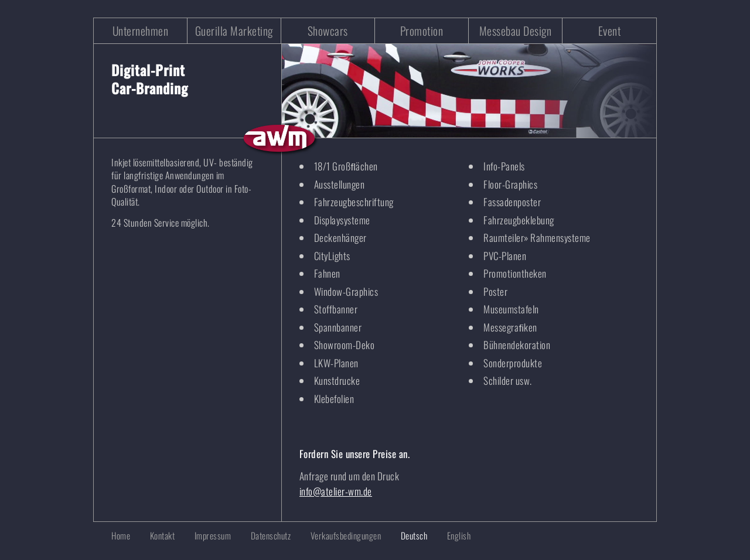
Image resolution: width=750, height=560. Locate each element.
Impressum (213, 535)
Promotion (422, 31)
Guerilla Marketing (234, 31)
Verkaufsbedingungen (346, 535)
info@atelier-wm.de (336, 491)
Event (610, 31)
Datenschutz (271, 535)
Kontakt (163, 535)
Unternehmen (141, 31)
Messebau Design (516, 31)
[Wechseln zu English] (450, 536)
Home (121, 535)
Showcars (328, 31)
